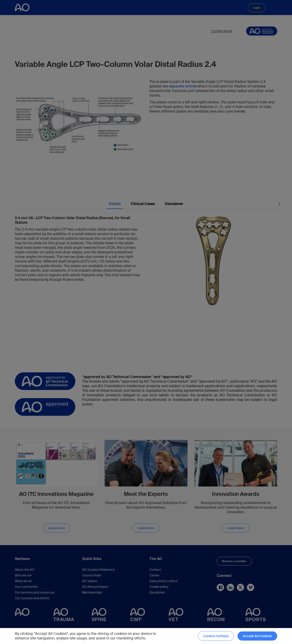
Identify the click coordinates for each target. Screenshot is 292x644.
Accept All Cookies (257, 636)
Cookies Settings (216, 636)
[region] (146, 636)
